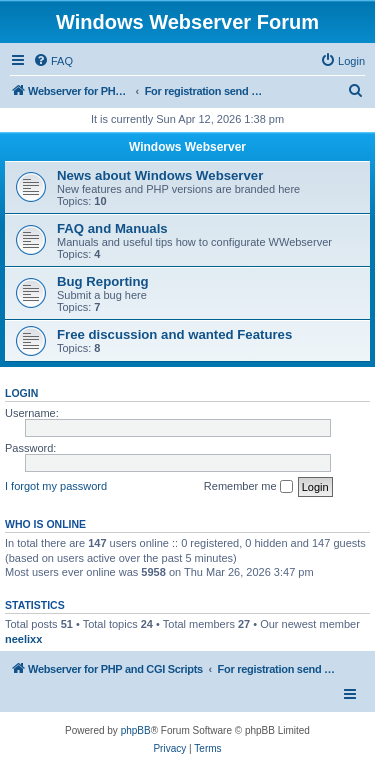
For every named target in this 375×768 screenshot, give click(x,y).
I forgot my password (56, 486)
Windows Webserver (187, 147)
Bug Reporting (103, 281)
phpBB (136, 730)
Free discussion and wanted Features (174, 334)
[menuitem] (53, 61)
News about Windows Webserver (160, 175)
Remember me (248, 487)
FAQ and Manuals (112, 228)
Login (21, 393)
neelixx (23, 639)
